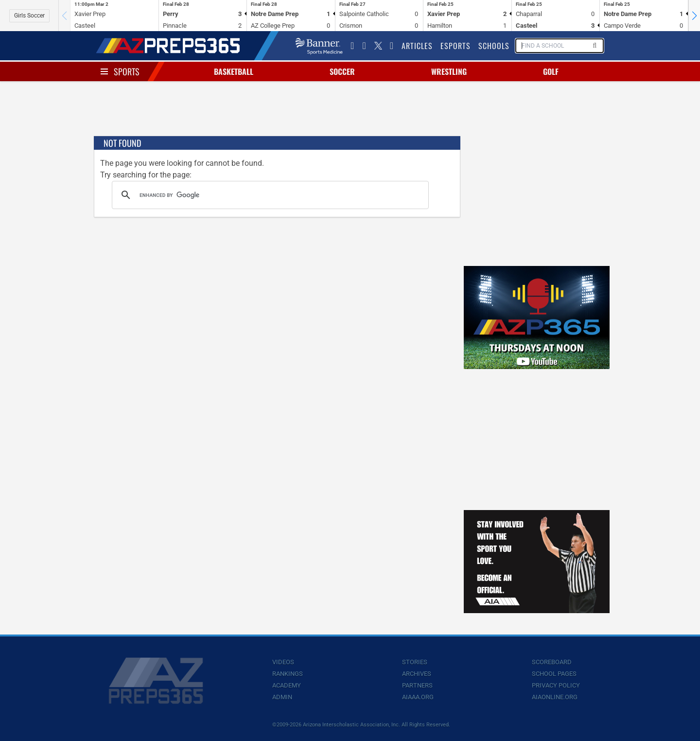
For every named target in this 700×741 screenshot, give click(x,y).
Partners (417, 685)
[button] (694, 16)
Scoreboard (552, 662)
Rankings (288, 674)
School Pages (554, 674)
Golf (551, 71)
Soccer (342, 71)
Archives (417, 674)
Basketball (234, 71)
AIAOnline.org (555, 697)
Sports (127, 71)
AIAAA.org (418, 697)
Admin (282, 697)
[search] (269, 195)
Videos (283, 662)
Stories (415, 662)
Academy (287, 685)
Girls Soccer (29, 16)
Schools (494, 46)
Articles (417, 46)
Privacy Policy (556, 685)
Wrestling (449, 71)
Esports (455, 46)
